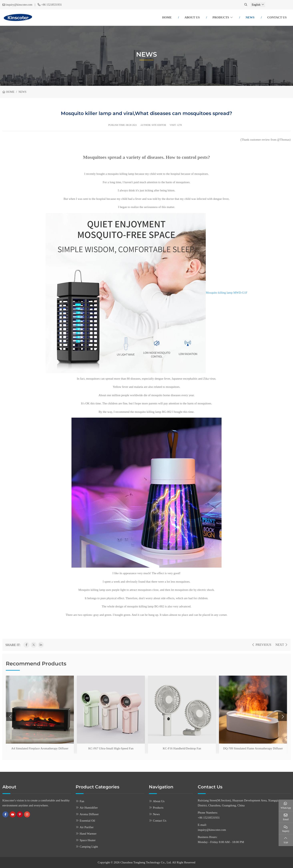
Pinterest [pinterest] (20, 814)
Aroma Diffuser (89, 814)
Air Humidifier (89, 808)
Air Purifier (87, 827)
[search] (246, 5)
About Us (192, 17)
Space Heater (88, 840)
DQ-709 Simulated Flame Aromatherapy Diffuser (253, 748)
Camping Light (89, 847)
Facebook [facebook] (5, 814)
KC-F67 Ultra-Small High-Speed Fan (111, 748)
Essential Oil (87, 821)
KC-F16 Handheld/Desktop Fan (182, 748)
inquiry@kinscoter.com (19, 5)
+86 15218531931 (51, 5)
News (250, 17)
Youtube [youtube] (13, 814)
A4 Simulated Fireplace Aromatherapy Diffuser (40, 748)
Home (167, 17)
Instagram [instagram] (27, 814)
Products (221, 17)
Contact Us (277, 17)
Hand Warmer (88, 834)
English (256, 5)
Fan (82, 801)
